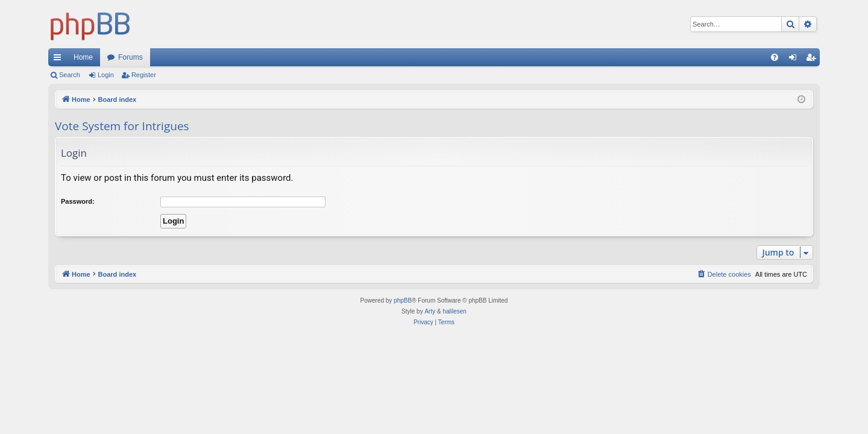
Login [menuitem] (795, 60)
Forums (131, 57)
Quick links (60, 60)
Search (70, 75)
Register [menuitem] (813, 60)
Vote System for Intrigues (122, 126)
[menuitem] (775, 57)
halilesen (454, 311)
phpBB (403, 300)
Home (83, 57)
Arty (430, 311)
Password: (78, 201)
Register (144, 75)
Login (106, 75)
